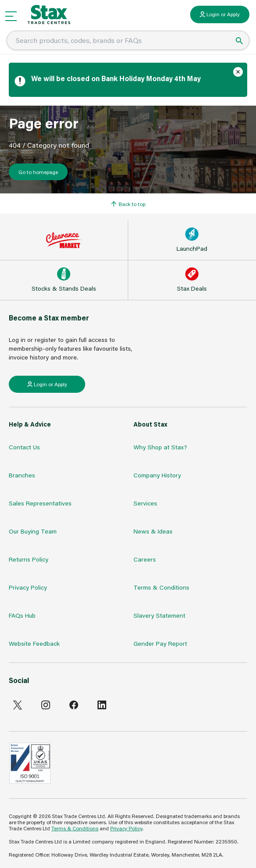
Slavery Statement (159, 615)
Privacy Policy (28, 587)
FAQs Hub (22, 615)
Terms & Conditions (161, 587)
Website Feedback (34, 643)
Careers (145, 559)
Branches (22, 475)
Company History (157, 475)
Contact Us (24, 447)
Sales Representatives (40, 503)
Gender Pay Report (160, 643)
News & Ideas (153, 531)
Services (145, 503)
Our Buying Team (33, 531)
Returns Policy (29, 559)
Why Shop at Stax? (160, 447)
